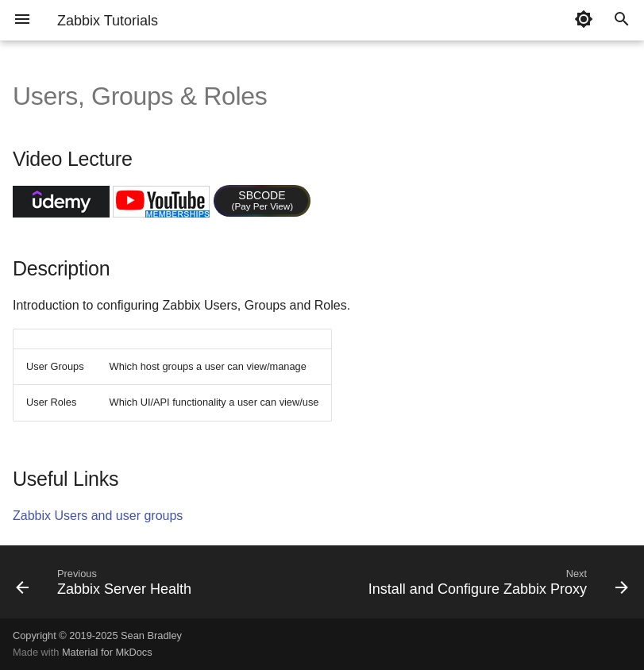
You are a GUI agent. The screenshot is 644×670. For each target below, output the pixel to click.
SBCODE (263, 200)
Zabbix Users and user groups (98, 516)
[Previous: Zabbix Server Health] (106, 587)
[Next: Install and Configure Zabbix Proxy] (496, 587)
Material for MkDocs (107, 652)
